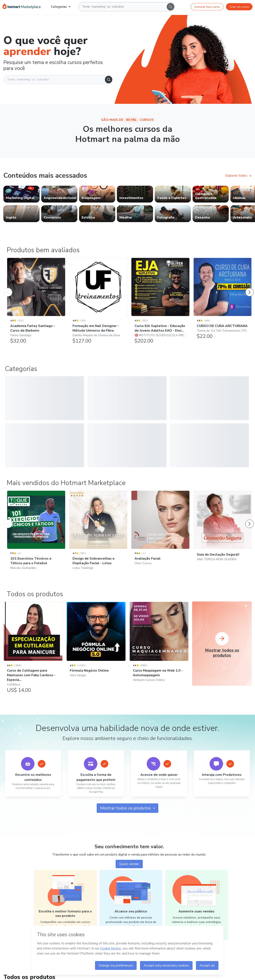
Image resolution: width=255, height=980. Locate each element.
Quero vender (129, 861)
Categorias (61, 7)
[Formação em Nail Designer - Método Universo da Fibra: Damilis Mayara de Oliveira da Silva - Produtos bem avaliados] (98, 303)
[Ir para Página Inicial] (22, 7)
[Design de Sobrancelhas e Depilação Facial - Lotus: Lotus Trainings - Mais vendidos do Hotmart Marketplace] (98, 533)
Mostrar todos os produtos (128, 805)
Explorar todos (238, 176)
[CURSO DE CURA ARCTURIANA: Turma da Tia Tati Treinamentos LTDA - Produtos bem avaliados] (223, 301)
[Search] (170, 7)
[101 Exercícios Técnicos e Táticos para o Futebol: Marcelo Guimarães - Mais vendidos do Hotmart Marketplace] (36, 533)
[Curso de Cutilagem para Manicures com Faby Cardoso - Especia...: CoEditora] (33, 647)
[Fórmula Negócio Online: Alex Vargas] (96, 642)
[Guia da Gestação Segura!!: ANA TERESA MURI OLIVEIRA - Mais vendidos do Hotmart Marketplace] (223, 528)
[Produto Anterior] (8, 288)
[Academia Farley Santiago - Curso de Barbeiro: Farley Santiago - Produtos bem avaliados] (36, 303)
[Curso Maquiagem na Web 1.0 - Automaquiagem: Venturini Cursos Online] (159, 644)
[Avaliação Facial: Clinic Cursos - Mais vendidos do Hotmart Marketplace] (160, 530)
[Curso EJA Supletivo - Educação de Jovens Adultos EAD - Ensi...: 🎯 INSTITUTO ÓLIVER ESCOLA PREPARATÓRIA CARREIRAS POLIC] (160, 303)
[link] (21, 194)
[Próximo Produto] (250, 288)
